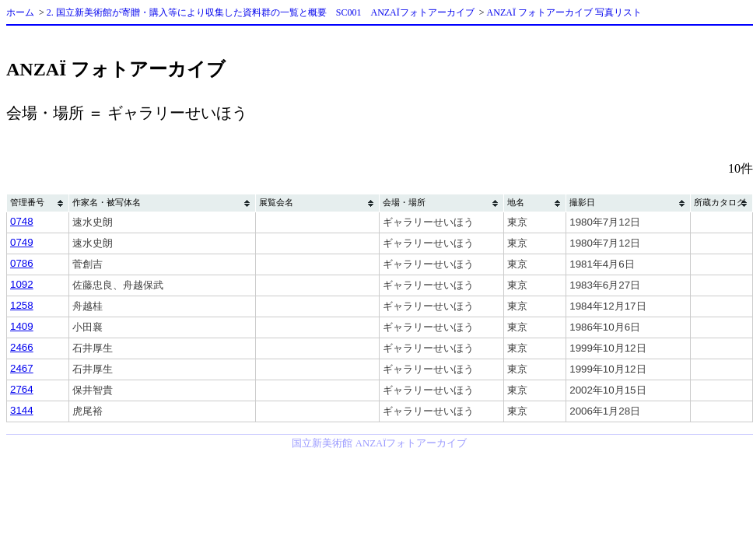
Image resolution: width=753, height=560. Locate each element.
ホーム (20, 12)
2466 (22, 347)
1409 (22, 326)
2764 (22, 389)
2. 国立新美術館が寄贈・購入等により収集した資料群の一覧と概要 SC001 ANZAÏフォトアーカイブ (261, 12)
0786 (22, 263)
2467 (22, 368)
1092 (22, 284)
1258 (22, 305)
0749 (22, 242)
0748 (22, 221)
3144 (22, 410)
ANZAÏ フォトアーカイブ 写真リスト (564, 12)
